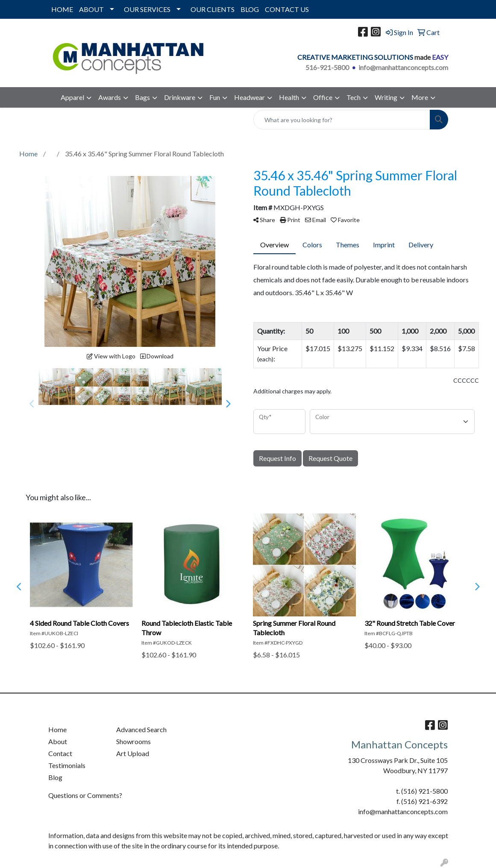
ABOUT (91, 9)
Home (57, 729)
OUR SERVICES (147, 9)
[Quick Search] (342, 120)
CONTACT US (287, 9)
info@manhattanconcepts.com (403, 67)
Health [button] (289, 97)
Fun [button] (215, 97)
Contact (60, 753)
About (58, 741)
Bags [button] (142, 97)
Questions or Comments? (85, 795)
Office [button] (323, 97)
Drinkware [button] (180, 97)
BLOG (250, 9)
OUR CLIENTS (213, 9)
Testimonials (67, 765)
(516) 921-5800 (424, 791)
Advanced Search (141, 729)
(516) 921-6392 (424, 801)
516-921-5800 (327, 67)
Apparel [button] (72, 97)
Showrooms (134, 741)
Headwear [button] (249, 97)
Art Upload (133, 753)
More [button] (420, 97)
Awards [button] (110, 97)
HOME (62, 9)
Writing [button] (386, 97)
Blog (55, 777)
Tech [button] (354, 97)
